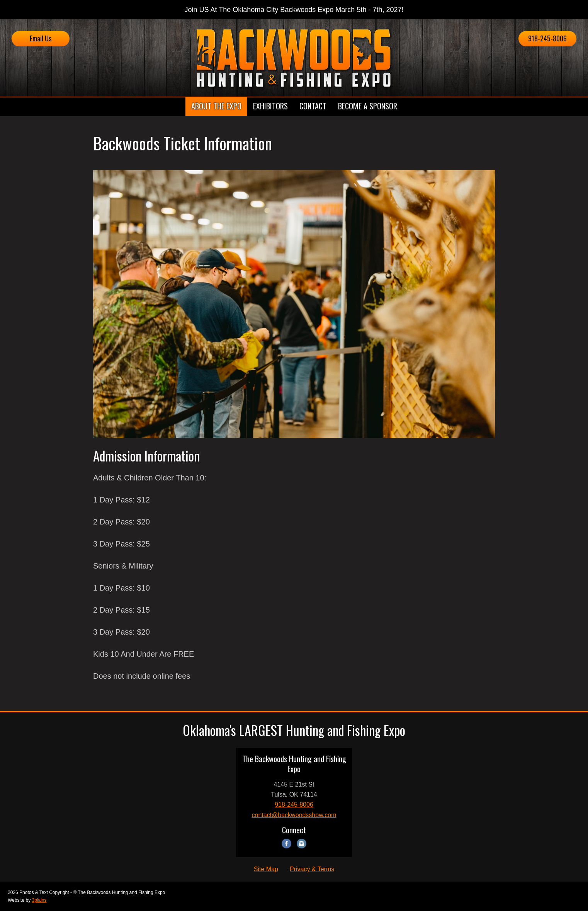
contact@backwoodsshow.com (294, 815)
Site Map (266, 869)
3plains (39, 900)
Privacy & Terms (312, 869)
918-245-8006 (547, 38)
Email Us (41, 38)
